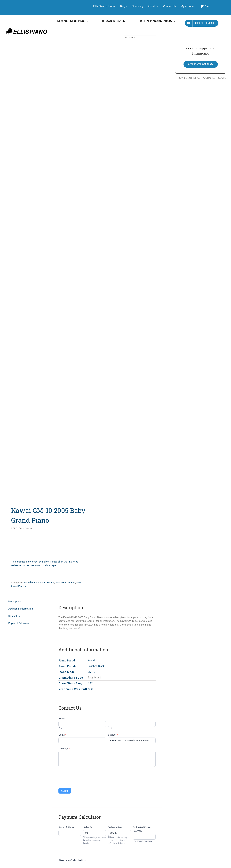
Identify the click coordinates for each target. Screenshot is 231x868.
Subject (113, 735)
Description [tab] (15, 602)
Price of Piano (66, 827)
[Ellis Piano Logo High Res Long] (26, 28)
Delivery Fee (115, 827)
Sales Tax (89, 827)
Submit (65, 791)
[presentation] (83, 777)
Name (63, 718)
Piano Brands (47, 583)
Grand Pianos (32, 583)
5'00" (90, 683)
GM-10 (91, 672)
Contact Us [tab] (14, 616)
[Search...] (140, 38)
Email (62, 735)
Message (64, 748)
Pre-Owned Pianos (65, 583)
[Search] (126, 38)
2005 (90, 689)
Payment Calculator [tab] (19, 623)
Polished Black (96, 666)
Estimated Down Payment (142, 829)
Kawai (91, 660)
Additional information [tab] (21, 609)
